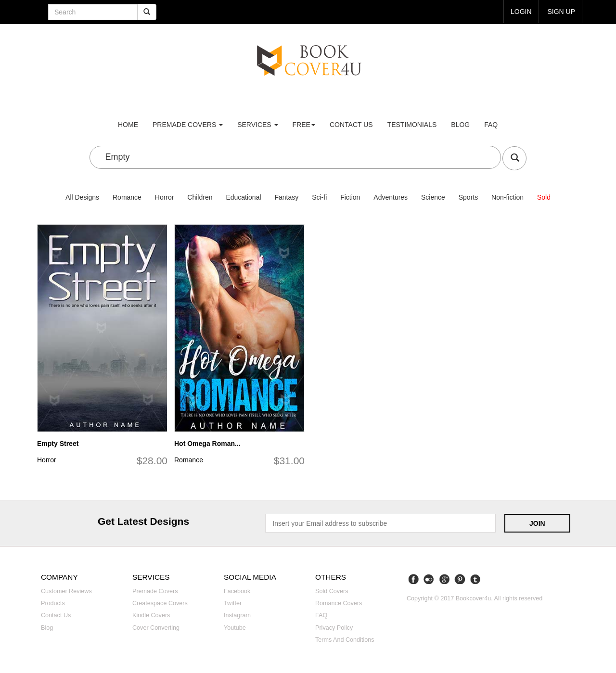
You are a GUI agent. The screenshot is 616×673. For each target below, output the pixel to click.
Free (304, 125)
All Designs (82, 197)
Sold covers (332, 591)
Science (433, 197)
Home (128, 125)
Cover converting (156, 628)
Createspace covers (160, 603)
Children (200, 197)
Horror (165, 197)
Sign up (561, 12)
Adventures (391, 197)
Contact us (351, 125)
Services (257, 125)
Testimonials (412, 125)
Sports (468, 197)
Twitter (233, 603)
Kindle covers (151, 615)
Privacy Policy (334, 628)
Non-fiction (507, 197)
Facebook (237, 591)
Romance (127, 197)
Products (53, 603)
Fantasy (286, 197)
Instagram (237, 615)
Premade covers (155, 591)
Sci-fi (319, 197)
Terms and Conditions (345, 640)
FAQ (491, 125)
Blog (460, 125)
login (521, 12)
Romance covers (339, 603)
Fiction (350, 197)
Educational (243, 197)
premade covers (188, 125)
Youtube (235, 628)
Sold (544, 197)
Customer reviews (66, 591)
